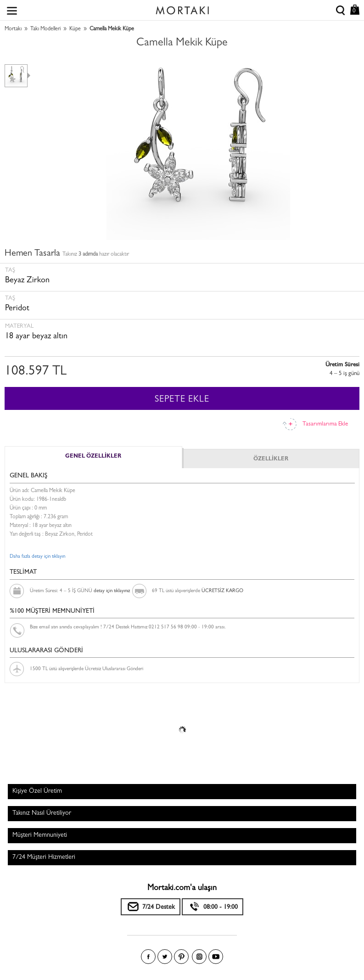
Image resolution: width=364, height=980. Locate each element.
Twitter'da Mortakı (165, 957)
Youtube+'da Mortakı (216, 957)
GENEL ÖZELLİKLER (93, 457)
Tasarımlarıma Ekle (325, 424)
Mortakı (13, 29)
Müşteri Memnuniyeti (40, 835)
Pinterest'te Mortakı (181, 957)
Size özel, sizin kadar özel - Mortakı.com (182, 8)
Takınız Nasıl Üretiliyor (42, 813)
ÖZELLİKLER (271, 459)
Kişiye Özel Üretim (37, 791)
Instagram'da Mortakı (199, 957)
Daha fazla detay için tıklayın (37, 557)
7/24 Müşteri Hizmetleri (44, 857)
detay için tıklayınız (112, 591)
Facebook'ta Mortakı (148, 957)
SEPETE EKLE (182, 400)
